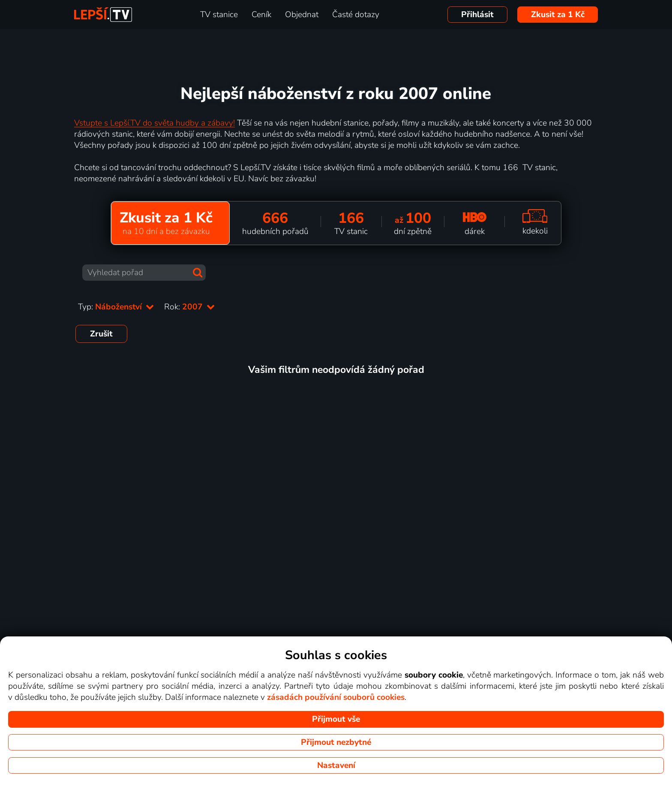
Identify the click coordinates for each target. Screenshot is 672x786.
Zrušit (101, 334)
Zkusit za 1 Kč (558, 15)
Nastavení (336, 765)
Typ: (116, 307)
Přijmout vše (336, 719)
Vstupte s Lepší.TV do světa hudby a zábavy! (154, 123)
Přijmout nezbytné (336, 742)
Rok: (189, 307)
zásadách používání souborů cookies (336, 697)
